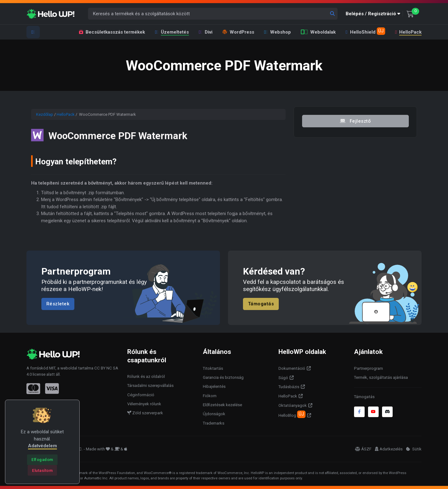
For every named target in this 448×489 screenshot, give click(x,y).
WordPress (238, 32)
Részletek (58, 304)
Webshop (278, 32)
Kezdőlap (45, 114)
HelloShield (365, 31)
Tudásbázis (289, 387)
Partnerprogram (369, 368)
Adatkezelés (389, 449)
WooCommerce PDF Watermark (131, 135)
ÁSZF (363, 449)
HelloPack (408, 32)
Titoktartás (213, 368)
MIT (52, 368)
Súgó (283, 378)
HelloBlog (292, 414)
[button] (374, 14)
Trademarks (214, 423)
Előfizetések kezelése (222, 405)
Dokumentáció (292, 368)
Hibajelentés (214, 386)
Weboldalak (318, 32)
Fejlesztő (355, 121)
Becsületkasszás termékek (112, 32)
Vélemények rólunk (144, 404)
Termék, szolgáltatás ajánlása (381, 377)
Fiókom (210, 396)
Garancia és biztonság (223, 377)
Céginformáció (141, 395)
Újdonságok (214, 414)
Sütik (414, 449)
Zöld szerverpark (145, 413)
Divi (206, 32)
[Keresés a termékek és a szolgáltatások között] (213, 14)
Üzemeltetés (172, 32)
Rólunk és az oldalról (146, 376)
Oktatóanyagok (293, 405)
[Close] (42, 460)
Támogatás (261, 304)
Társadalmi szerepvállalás (150, 386)
